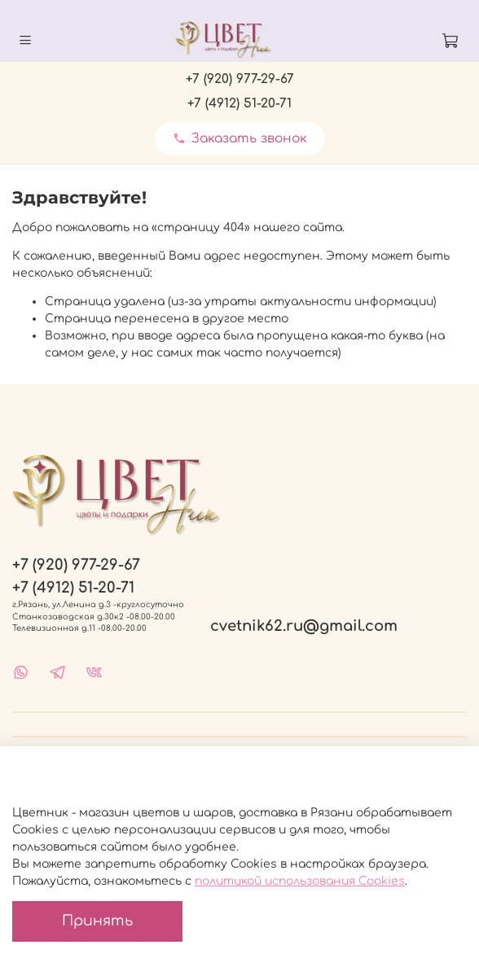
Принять (97, 921)
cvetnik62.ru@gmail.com (304, 626)
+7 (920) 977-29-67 (240, 79)
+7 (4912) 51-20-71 (239, 103)
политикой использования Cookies (300, 881)
